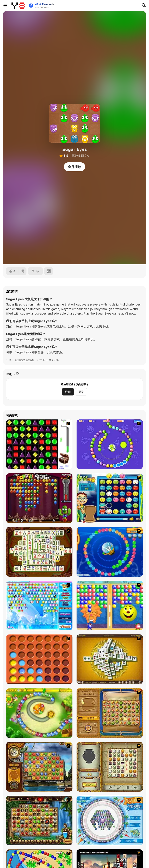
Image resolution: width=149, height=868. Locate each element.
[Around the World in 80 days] (39, 767)
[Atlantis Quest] (110, 767)
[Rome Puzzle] (39, 820)
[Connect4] (39, 659)
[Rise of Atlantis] (110, 713)
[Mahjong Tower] (110, 659)
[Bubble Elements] (39, 606)
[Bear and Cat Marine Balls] (110, 552)
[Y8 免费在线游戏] (18, 6)
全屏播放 (74, 167)
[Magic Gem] (110, 606)
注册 (68, 392)
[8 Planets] (110, 444)
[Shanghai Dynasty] (39, 552)
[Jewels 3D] (39, 444)
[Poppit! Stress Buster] (39, 498)
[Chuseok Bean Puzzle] (110, 498)
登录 (81, 392)
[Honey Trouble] (39, 713)
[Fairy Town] (110, 820)
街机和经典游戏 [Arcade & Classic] (24, 360)
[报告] (35, 271)
